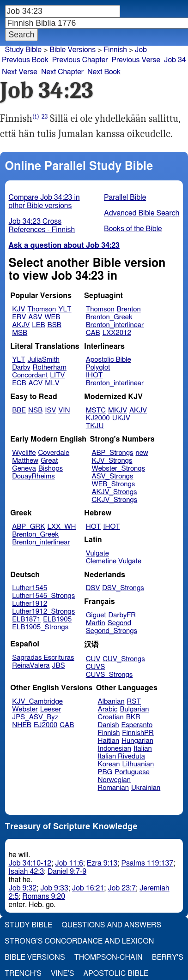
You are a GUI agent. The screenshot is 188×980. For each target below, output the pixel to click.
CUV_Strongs (124, 659)
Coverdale (54, 453)
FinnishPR (138, 733)
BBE (19, 410)
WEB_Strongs (113, 484)
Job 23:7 (122, 888)
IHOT (94, 375)
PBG (105, 772)
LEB (38, 325)
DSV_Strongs (123, 588)
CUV (93, 659)
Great (49, 461)
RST (134, 702)
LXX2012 (117, 333)
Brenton (129, 309)
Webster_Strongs (118, 469)
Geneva (24, 469)
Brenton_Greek (109, 317)
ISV (50, 410)
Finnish (109, 733)
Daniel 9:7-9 (67, 872)
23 (45, 117)
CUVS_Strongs (109, 675)
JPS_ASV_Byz (35, 717)
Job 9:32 (23, 888)
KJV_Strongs (112, 461)
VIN (64, 410)
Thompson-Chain (109, 957)
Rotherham (50, 367)
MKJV (118, 410)
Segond (119, 623)
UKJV (121, 418)
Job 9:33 (54, 888)
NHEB (22, 725)
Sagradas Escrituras (43, 658)
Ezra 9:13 (102, 863)
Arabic (108, 709)
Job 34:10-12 (30, 863)
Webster (25, 709)
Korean (109, 764)
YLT (65, 309)
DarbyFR (122, 615)
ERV (19, 317)
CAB (93, 333)
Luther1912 (30, 604)
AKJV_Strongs (114, 492)
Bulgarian (134, 709)
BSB (55, 325)
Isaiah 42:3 (27, 872)
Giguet (96, 615)
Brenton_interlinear (115, 325)
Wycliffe (24, 453)
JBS (58, 666)
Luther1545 (30, 588)
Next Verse (20, 72)
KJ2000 (98, 418)
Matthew (25, 461)
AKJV (21, 325)
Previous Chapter (80, 60)
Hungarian (137, 741)
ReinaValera (31, 666)
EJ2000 (45, 725)
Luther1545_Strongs (43, 596)
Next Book (104, 72)
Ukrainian (146, 788)
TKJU (95, 426)
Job (141, 50)
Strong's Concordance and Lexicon (79, 941)
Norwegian (114, 780)
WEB (52, 317)
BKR (133, 717)
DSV (93, 588)
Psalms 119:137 (147, 863)
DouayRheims (33, 476)
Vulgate (97, 553)
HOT (93, 527)
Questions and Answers (111, 925)
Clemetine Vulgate (114, 561)
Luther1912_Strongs (43, 612)
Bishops (51, 469)
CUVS (96, 667)
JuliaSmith (44, 360)
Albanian (111, 702)
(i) (36, 117)
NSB (35, 410)
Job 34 (175, 60)
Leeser (51, 709)
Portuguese (132, 772)
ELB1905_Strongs (40, 627)
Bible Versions (73, 50)
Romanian (113, 788)
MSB (20, 333)
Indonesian (115, 749)
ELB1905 (57, 619)
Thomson (42, 309)
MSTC (96, 410)
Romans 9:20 (44, 896)
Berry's (168, 957)
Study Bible (23, 50)
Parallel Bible (125, 197)
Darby (21, 367)
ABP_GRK (28, 527)
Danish (109, 725)
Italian (143, 749)
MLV (52, 383)
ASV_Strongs (112, 476)
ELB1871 (26, 619)
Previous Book (25, 60)
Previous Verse (136, 60)
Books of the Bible (133, 229)
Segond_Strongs (112, 631)
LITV (57, 375)
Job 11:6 (69, 863)
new (142, 453)
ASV (35, 317)
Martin (96, 623)
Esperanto (137, 725)
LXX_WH (61, 527)
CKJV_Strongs (114, 500)
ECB (19, 383)
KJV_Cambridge (37, 702)
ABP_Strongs (112, 453)
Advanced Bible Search (142, 213)
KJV (18, 309)
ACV (36, 383)
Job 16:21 (88, 888)
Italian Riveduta (121, 756)
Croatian (111, 717)
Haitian (109, 741)
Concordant (30, 375)
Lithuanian (138, 764)
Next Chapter (62, 72)
